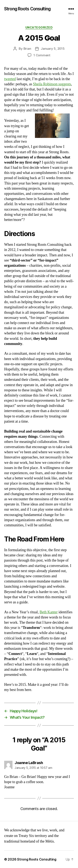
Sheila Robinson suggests (52, 84)
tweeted (10, 79)
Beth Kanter (49, 612)
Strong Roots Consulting (27, 9)
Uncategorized (39, 27)
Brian (27, 49)
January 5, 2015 (53, 49)
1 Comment (42, 55)
